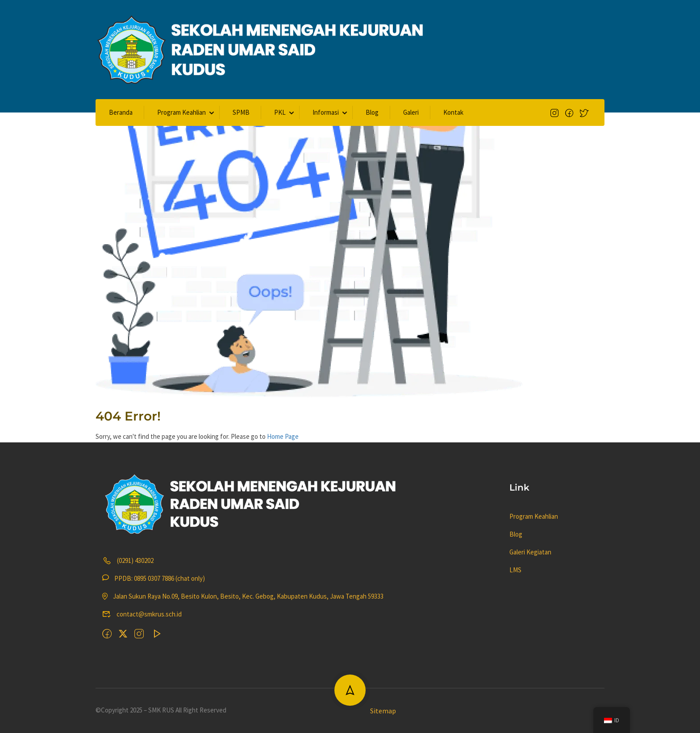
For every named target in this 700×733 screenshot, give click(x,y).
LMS (515, 570)
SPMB (241, 112)
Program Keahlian (181, 112)
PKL (280, 112)
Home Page (283, 436)
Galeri (411, 112)
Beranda (121, 112)
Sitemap (383, 711)
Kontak (453, 112)
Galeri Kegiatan (530, 552)
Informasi (326, 112)
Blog (372, 112)
